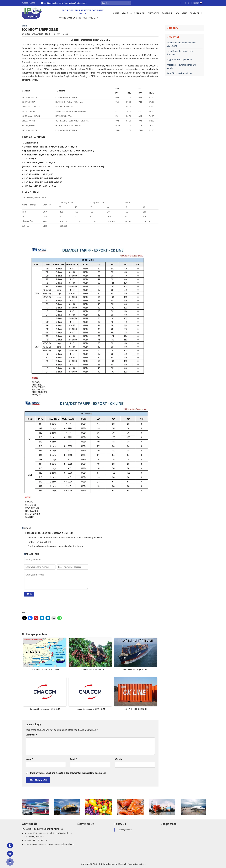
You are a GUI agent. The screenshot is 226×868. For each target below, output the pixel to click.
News (184, 13)
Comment (31, 735)
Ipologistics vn (125, 830)
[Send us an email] (189, 3)
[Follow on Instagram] (183, 3)
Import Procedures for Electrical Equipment (181, 44)
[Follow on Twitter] (186, 3)
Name (29, 759)
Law (177, 13)
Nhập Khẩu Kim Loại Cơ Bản (179, 60)
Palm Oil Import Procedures (179, 73)
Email (74, 759)
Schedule (167, 13)
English (199, 3)
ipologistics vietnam (137, 864)
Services (140, 13)
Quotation (154, 13)
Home (116, 13)
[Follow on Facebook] (181, 3)
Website (119, 759)
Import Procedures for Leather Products (181, 53)
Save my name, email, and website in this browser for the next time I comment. (68, 773)
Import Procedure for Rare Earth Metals (181, 66)
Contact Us (196, 13)
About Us (127, 13)
